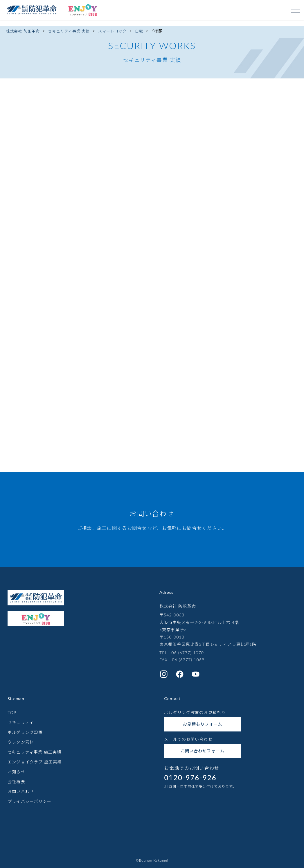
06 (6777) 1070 (188, 653)
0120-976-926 (190, 778)
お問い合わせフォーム (203, 751)
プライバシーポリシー (29, 801)
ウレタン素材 (21, 742)
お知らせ (16, 772)
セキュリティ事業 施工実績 (34, 752)
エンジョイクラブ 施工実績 (35, 762)
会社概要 (16, 782)
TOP (12, 712)
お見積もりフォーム (202, 724)
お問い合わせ (21, 791)
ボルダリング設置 (25, 732)
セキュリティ (21, 722)
